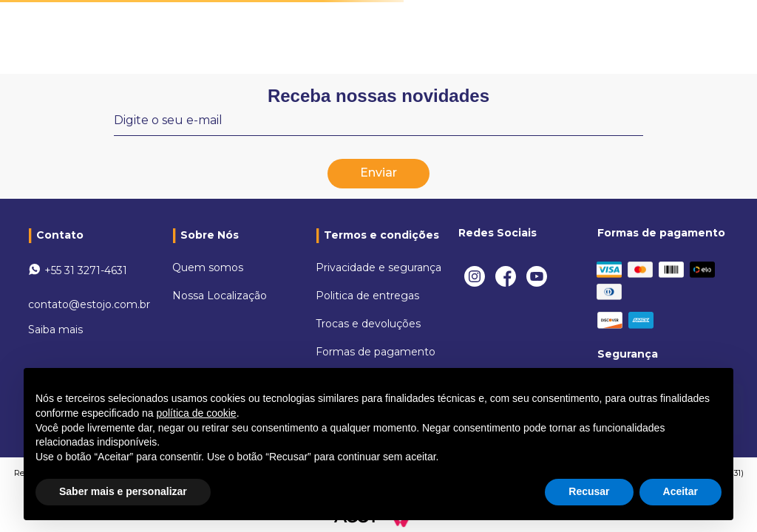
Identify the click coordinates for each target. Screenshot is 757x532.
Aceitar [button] (680, 491)
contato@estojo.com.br (89, 304)
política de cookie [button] (196, 413)
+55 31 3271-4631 (86, 270)
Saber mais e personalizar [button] (123, 491)
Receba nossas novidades (378, 96)
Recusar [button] (589, 491)
